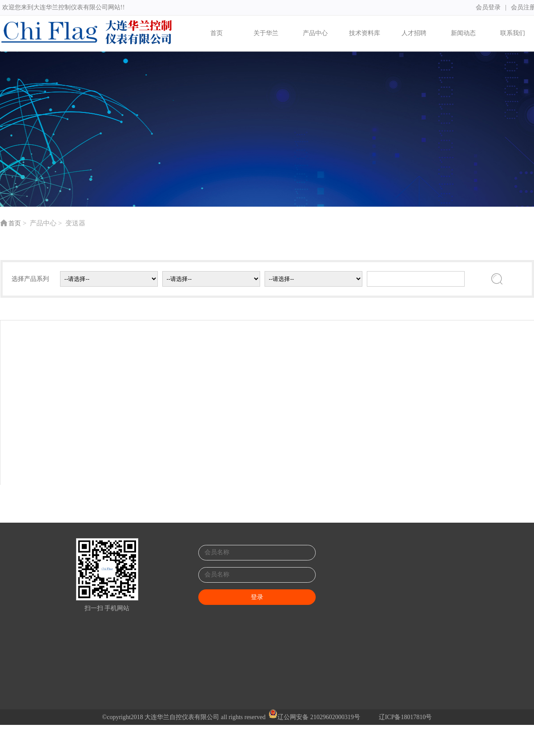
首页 (217, 33)
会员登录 (486, 7)
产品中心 (315, 33)
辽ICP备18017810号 (406, 717)
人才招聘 (414, 33)
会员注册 (521, 7)
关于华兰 (266, 33)
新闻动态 (463, 33)
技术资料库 (365, 33)
